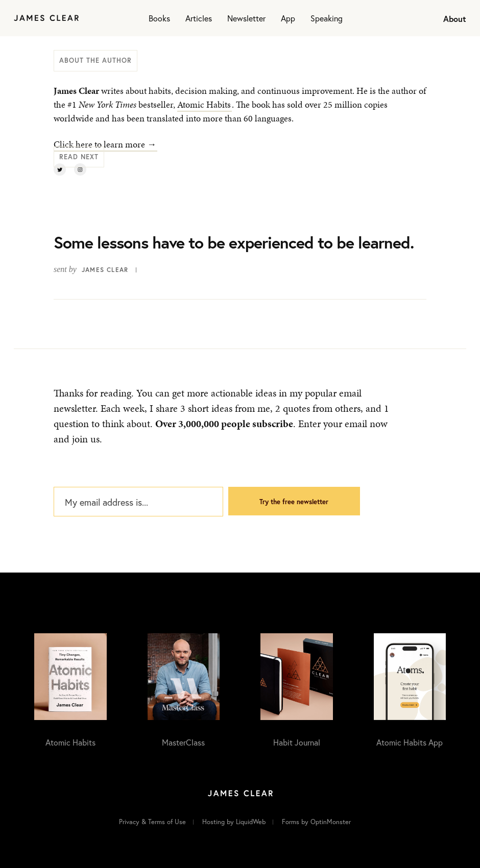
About (455, 19)
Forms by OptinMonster (316, 822)
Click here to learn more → (105, 144)
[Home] (46, 18)
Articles (199, 18)
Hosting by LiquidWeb (234, 822)
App (288, 18)
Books (159, 18)
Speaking (327, 18)
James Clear (105, 270)
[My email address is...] (138, 502)
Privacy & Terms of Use (152, 822)
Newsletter (246, 18)
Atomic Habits (204, 104)
